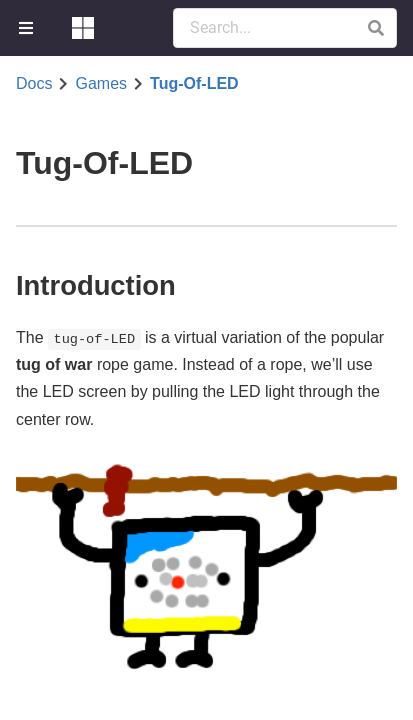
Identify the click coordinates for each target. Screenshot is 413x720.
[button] (375, 28)
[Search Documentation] (285, 28)
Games (101, 84)
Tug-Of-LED (194, 84)
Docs (34, 84)
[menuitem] (28, 28)
